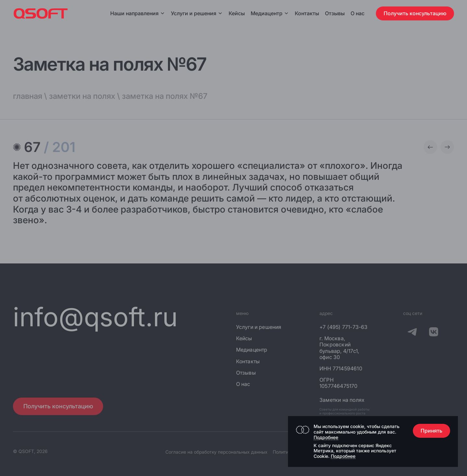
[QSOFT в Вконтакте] (434, 333)
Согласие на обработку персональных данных (216, 452)
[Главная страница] (41, 13)
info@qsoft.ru (96, 317)
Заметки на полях (342, 400)
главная (28, 96)
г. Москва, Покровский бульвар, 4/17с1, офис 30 (339, 348)
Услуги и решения (197, 13)
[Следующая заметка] (447, 147)
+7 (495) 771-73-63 (344, 327)
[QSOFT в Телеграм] (412, 333)
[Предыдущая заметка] (430, 147)
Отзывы (335, 13)
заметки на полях (82, 96)
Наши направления (138, 13)
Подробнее (326, 437)
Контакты (307, 13)
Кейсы (237, 13)
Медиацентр (267, 13)
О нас (358, 13)
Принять (431, 431)
